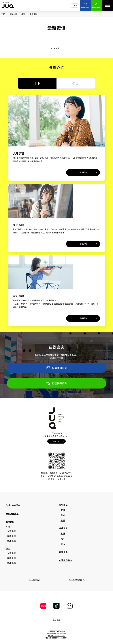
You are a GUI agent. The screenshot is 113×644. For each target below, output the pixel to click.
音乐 (63, 520)
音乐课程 (11, 541)
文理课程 (11, 531)
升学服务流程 (12, 514)
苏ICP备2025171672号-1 (57, 636)
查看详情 (83, 172)
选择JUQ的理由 (13, 505)
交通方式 (56, 441)
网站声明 (56, 620)
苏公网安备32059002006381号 (56, 638)
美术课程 (11, 536)
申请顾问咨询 (56, 368)
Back (56, 48)
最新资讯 (63, 552)
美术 (63, 515)
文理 (63, 510)
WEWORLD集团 (77, 580)
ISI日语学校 (36, 580)
